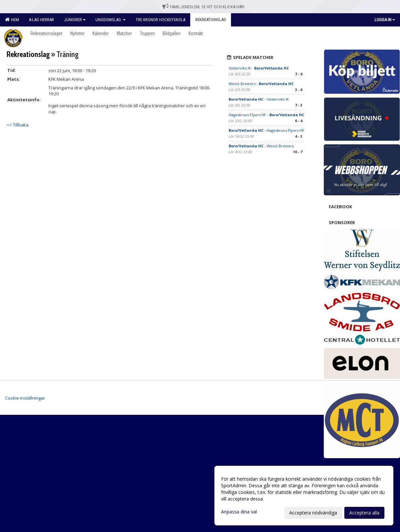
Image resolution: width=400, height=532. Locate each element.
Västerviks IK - (259, 68)
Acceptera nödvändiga (313, 513)
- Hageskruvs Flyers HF (266, 130)
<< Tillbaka (18, 125)
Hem (12, 20)
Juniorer (75, 20)
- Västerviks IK (259, 99)
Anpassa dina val (239, 512)
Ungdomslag (111, 20)
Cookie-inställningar (25, 398)
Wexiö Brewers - (261, 84)
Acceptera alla (364, 513)
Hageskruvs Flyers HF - (266, 115)
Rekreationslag (28, 54)
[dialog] (304, 496)
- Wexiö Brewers (261, 146)
